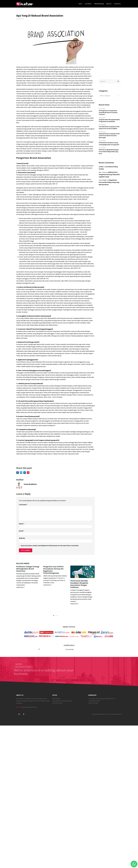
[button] (53, 619)
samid (101, 167)
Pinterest (28, 473)
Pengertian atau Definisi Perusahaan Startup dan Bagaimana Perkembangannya (53, 570)
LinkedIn (25, 473)
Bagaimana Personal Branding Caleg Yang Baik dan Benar (109, 182)
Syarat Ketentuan (32, 711)
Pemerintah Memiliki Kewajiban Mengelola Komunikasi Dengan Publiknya (79, 584)
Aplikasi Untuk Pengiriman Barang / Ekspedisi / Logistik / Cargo (109, 175)
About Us (109, 4)
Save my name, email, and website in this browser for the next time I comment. (50, 546)
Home (80, 4)
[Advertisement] (110, 44)
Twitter (21, 473)
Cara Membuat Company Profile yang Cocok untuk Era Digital (109, 128)
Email (22, 531)
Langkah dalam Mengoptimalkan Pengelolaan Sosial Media (109, 121)
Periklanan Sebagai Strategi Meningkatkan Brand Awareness (28, 569)
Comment (23, 505)
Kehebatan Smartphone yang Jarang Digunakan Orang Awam (109, 144)
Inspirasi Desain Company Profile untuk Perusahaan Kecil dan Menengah (109, 136)
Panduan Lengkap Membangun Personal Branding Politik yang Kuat (109, 152)
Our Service (88, 4)
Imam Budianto (20, 19)
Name (22, 524)
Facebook (18, 473)
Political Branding (99, 4)
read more (20, 587)
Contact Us (117, 4)
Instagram (19, 718)
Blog (24, 711)
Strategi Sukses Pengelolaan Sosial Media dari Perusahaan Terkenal (108, 113)
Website (22, 538)
